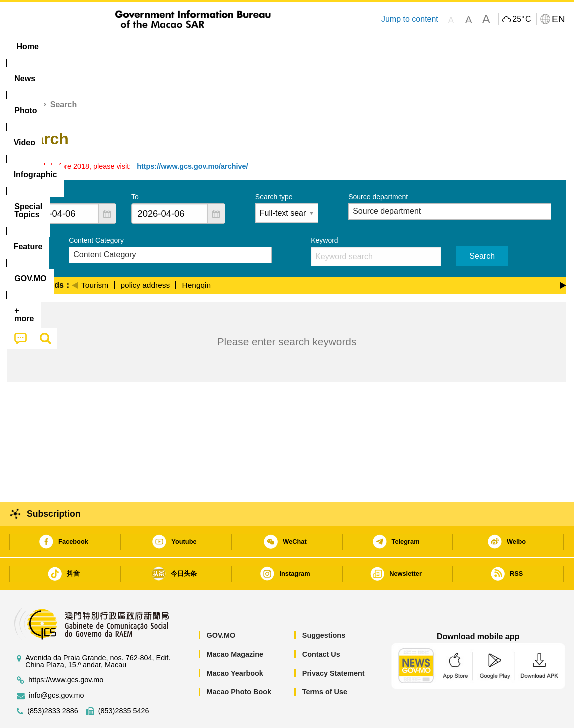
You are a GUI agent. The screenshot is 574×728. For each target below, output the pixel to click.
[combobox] (61, 183)
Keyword (324, 210)
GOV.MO (221, 605)
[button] (107, 183)
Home (26, 74)
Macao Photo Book (239, 661)
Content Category (96, 210)
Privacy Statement (334, 643)
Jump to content (410, 19)
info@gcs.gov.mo (56, 665)
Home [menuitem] (28, 47)
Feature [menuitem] (339, 47)
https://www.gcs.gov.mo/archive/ (192, 136)
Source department (378, 166)
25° (522, 19)
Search (482, 226)
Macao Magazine (235, 624)
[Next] (563, 253)
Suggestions (324, 605)
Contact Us (321, 624)
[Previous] (75, 253)
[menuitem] (70, 47)
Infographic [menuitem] (208, 47)
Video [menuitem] (156, 47)
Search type (274, 166)
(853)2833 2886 (53, 680)
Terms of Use (325, 661)
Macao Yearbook (235, 643)
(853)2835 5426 (124, 680)
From (31, 166)
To (135, 166)
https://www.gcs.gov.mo (66, 649)
